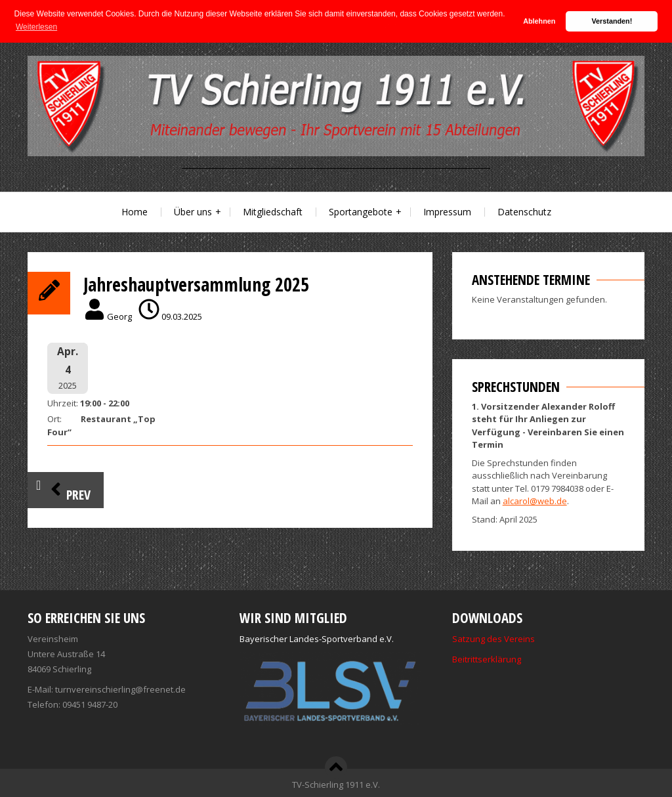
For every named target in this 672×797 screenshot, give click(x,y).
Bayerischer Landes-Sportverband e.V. (317, 639)
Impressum (447, 212)
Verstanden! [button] (612, 21)
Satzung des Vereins (493, 639)
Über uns (193, 212)
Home (135, 212)
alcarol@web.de (535, 501)
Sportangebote (361, 212)
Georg (119, 316)
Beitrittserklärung (487, 659)
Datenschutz (524, 212)
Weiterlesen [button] (36, 27)
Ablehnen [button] (539, 21)
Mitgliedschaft (273, 212)
